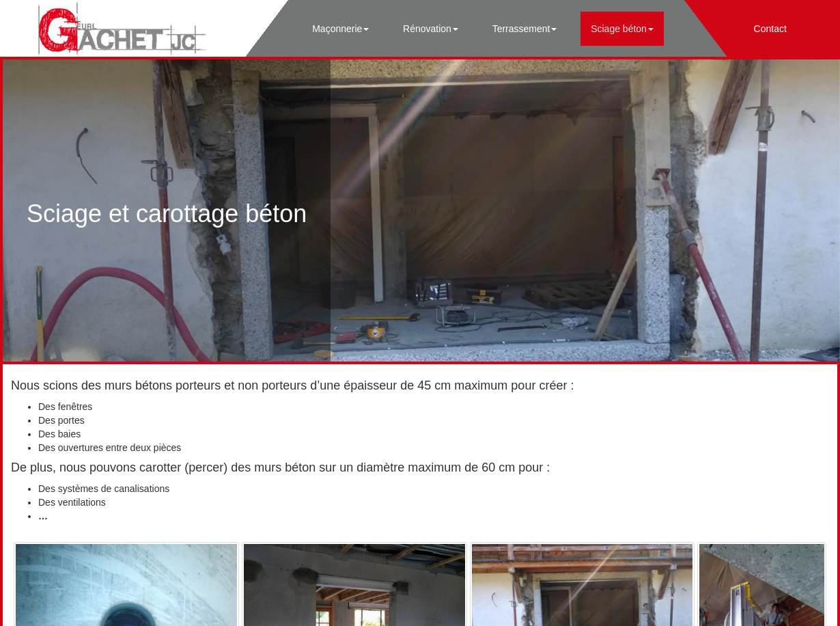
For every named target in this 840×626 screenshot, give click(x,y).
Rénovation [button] (431, 29)
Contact (770, 29)
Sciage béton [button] (622, 29)
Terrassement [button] (525, 29)
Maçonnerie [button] (340, 29)
